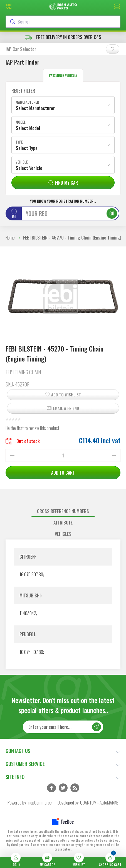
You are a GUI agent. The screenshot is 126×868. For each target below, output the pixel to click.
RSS (75, 788)
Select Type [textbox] (27, 148)
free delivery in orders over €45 (63, 37)
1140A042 (28, 613)
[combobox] (63, 22)
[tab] (63, 511)
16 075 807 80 (31, 574)
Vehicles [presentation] (63, 534)
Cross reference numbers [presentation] (63, 511)
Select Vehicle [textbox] (29, 168)
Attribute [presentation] (63, 523)
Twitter (63, 788)
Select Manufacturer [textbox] (35, 108)
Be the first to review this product (32, 428)
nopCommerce (40, 803)
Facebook (51, 788)
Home (10, 238)
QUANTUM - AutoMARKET (100, 803)
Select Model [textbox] (28, 128)
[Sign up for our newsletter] (63, 727)
